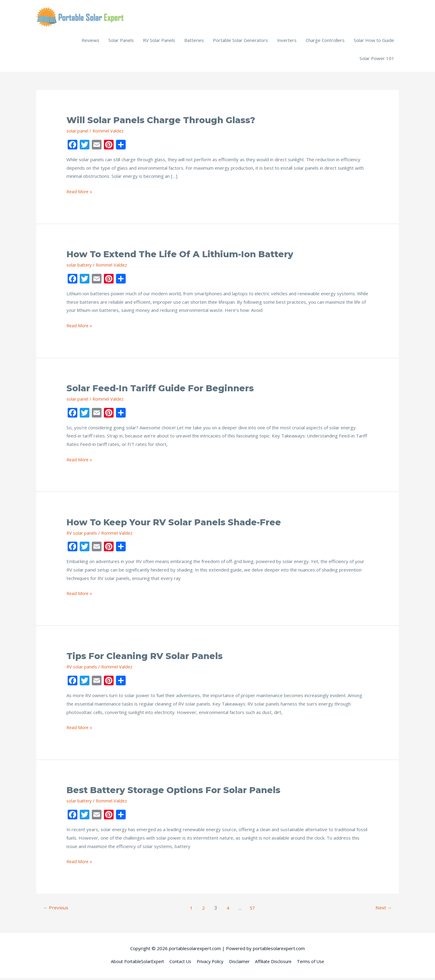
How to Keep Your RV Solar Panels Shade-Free (180, 524)
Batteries (194, 42)
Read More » (80, 194)
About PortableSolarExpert (133, 963)
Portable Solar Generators (240, 42)
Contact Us (178, 963)
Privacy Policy (210, 963)
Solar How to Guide (374, 42)
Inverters (287, 42)
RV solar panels (82, 535)
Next (383, 910)
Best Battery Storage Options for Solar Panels (180, 792)
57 (253, 910)
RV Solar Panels (159, 42)
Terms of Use (316, 963)
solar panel (78, 133)
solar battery (80, 267)
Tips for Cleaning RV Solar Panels (149, 658)
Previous (56, 910)
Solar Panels (121, 42)
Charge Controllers (325, 42)
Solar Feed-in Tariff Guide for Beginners (165, 390)
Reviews (90, 42)
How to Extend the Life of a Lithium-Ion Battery (186, 256)
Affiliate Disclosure (276, 963)
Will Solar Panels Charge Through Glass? (167, 122)
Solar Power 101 (377, 60)
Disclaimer (240, 963)
